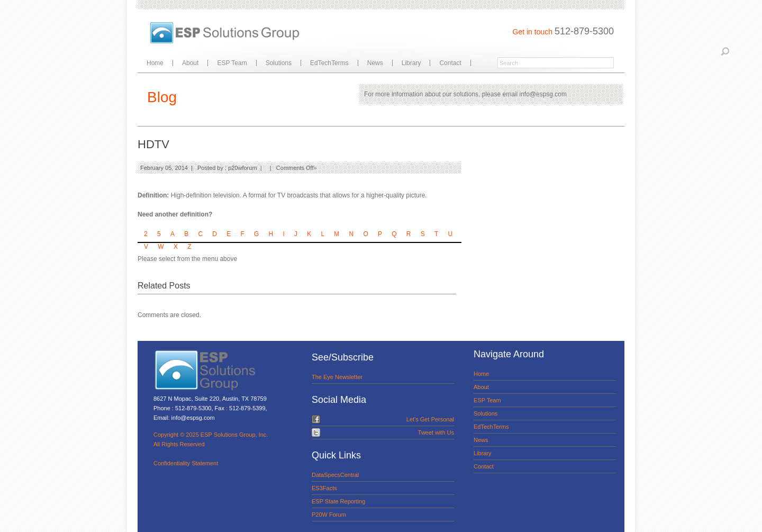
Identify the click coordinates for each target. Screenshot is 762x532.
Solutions (279, 63)
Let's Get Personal (430, 419)
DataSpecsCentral (335, 475)
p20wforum (242, 168)
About (190, 63)
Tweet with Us (436, 432)
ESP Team (232, 63)
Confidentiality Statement (186, 463)
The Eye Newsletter (337, 377)
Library (411, 63)
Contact (450, 63)
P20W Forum (329, 515)
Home (155, 63)
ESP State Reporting (338, 501)
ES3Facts (324, 488)
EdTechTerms (329, 63)
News (375, 63)
